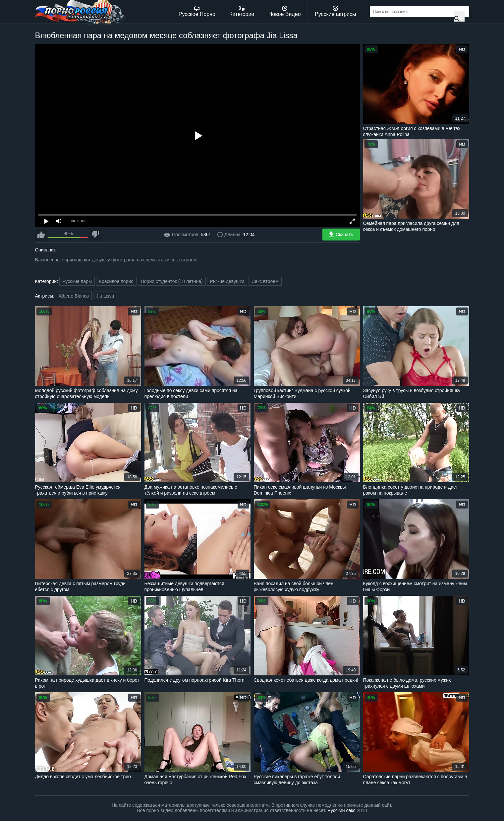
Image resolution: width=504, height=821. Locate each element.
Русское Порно (197, 11)
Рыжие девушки (227, 281)
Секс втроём (265, 281)
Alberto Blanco (74, 296)
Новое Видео (285, 11)
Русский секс (342, 810)
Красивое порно (116, 281)
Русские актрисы (336, 11)
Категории (242, 11)
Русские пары (77, 281)
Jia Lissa (105, 296)
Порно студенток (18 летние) (172, 281)
